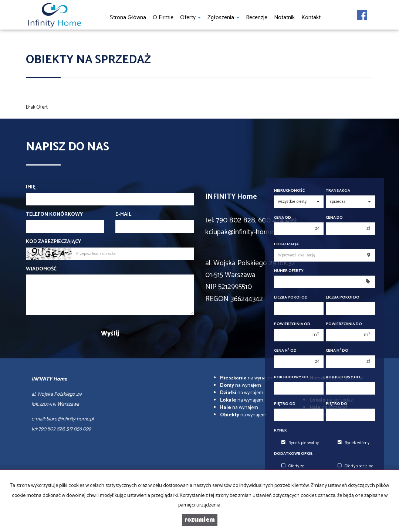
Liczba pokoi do (343, 298)
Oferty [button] (190, 18)
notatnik (284, 18)
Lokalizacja (286, 244)
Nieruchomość (289, 191)
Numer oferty (289, 271)
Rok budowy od (291, 377)
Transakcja (338, 191)
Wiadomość (41, 269)
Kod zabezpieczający (53, 242)
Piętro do (337, 404)
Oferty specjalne (356, 466)
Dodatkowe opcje (293, 454)
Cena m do (337, 351)
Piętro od (285, 404)
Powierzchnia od (292, 324)
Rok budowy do (343, 377)
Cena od (283, 218)
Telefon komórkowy (54, 215)
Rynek (280, 431)
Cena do (334, 218)
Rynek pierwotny (300, 443)
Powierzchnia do (344, 324)
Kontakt (311, 18)
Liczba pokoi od (291, 298)
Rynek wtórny (354, 443)
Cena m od (285, 351)
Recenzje (257, 18)
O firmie (163, 18)
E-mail (123, 215)
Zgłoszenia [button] (223, 18)
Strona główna (128, 18)
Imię (31, 187)
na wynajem (247, 378)
